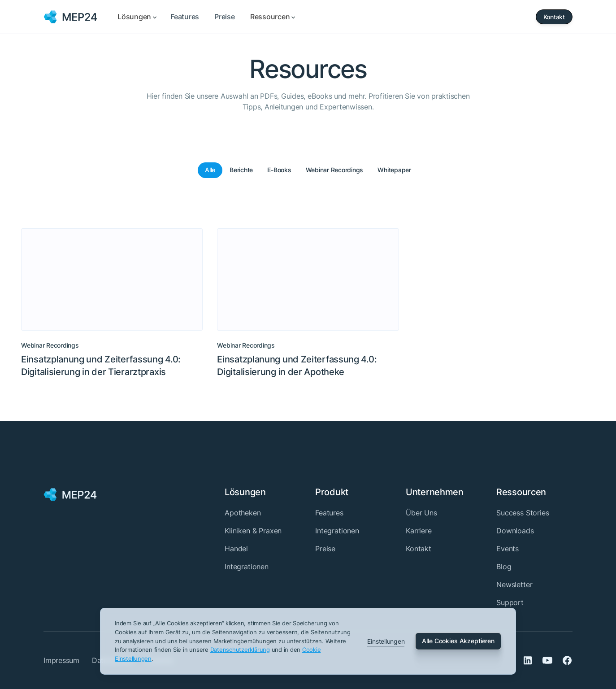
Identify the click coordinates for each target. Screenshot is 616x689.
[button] (136, 17)
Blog (504, 567)
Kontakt (419, 549)
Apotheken (243, 513)
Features (329, 513)
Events (508, 549)
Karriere (419, 531)
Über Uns (421, 513)
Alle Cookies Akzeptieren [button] (458, 641)
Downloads (515, 531)
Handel (236, 549)
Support (510, 602)
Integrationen (247, 567)
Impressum (61, 660)
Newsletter (514, 584)
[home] (71, 17)
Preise (325, 549)
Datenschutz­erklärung (240, 650)
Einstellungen (386, 641)
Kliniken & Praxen (253, 531)
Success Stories (523, 513)
